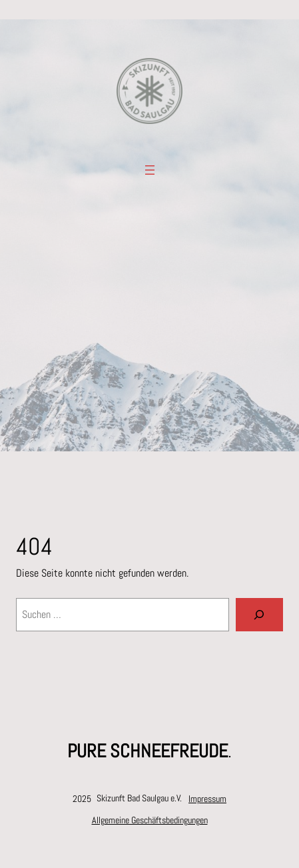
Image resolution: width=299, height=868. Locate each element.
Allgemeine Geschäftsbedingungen (150, 820)
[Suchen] (259, 615)
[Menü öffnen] (150, 170)
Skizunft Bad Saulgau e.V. (139, 798)
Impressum (207, 799)
